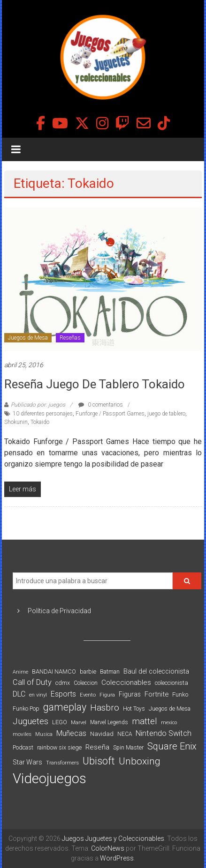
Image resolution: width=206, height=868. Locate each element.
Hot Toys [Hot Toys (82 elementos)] (134, 709)
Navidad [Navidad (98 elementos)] (102, 734)
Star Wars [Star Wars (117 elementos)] (27, 762)
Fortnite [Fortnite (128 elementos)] (156, 694)
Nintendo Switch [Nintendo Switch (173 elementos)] (164, 733)
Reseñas (70, 338)
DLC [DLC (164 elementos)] (19, 694)
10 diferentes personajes (43, 414)
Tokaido (40, 422)
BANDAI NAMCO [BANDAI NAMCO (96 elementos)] (54, 671)
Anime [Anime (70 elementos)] (20, 672)
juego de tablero (166, 414)
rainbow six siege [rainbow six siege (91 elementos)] (59, 747)
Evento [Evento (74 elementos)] (88, 695)
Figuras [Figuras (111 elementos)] (130, 694)
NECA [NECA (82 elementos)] (125, 734)
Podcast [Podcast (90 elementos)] (23, 747)
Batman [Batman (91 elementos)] (110, 671)
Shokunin (16, 422)
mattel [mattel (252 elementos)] (145, 721)
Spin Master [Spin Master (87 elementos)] (128, 748)
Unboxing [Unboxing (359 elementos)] (140, 761)
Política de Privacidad (59, 611)
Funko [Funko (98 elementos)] (180, 694)
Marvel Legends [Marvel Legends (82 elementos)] (109, 722)
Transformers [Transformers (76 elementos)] (62, 763)
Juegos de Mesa (28, 338)
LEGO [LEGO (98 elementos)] (60, 722)
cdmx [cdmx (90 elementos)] (63, 683)
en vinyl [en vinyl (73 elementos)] (38, 695)
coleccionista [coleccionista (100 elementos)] (172, 683)
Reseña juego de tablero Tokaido (95, 384)
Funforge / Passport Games (110, 414)
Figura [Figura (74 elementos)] (107, 695)
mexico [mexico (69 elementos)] (169, 723)
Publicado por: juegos (38, 405)
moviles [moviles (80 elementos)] (22, 734)
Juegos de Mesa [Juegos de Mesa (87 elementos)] (170, 709)
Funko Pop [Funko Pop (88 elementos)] (26, 709)
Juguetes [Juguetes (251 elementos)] (31, 721)
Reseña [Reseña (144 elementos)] (97, 747)
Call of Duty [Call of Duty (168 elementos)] (32, 682)
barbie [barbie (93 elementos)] (88, 671)
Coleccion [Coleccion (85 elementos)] (86, 683)
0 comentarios (101, 405)
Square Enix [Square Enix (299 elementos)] (172, 746)
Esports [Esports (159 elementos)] (63, 694)
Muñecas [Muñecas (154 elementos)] (71, 733)
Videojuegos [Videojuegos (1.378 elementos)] (50, 779)
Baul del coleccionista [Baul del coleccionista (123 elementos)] (156, 671)
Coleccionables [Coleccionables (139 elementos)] (126, 683)
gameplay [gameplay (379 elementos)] (65, 707)
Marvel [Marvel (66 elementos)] (79, 723)
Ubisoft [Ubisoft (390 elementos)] (99, 761)
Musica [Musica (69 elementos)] (44, 734)
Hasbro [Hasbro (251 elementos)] (105, 708)
